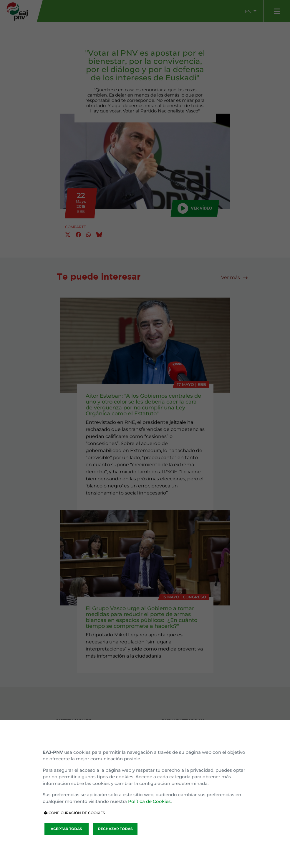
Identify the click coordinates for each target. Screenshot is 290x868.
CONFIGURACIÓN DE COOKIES (74, 813)
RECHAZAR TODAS (115, 829)
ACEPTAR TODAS (66, 829)
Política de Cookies (149, 801)
